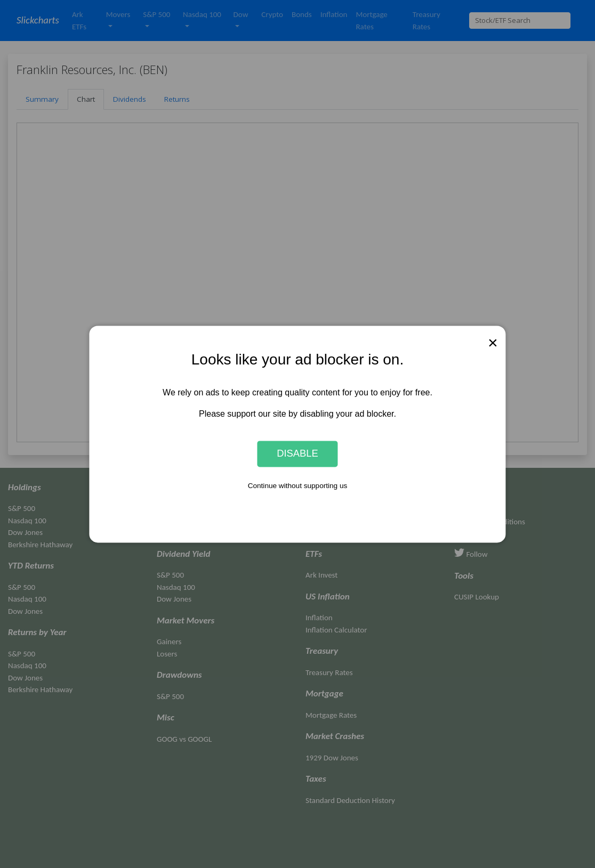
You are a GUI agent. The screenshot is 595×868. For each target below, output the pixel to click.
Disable (297, 454)
